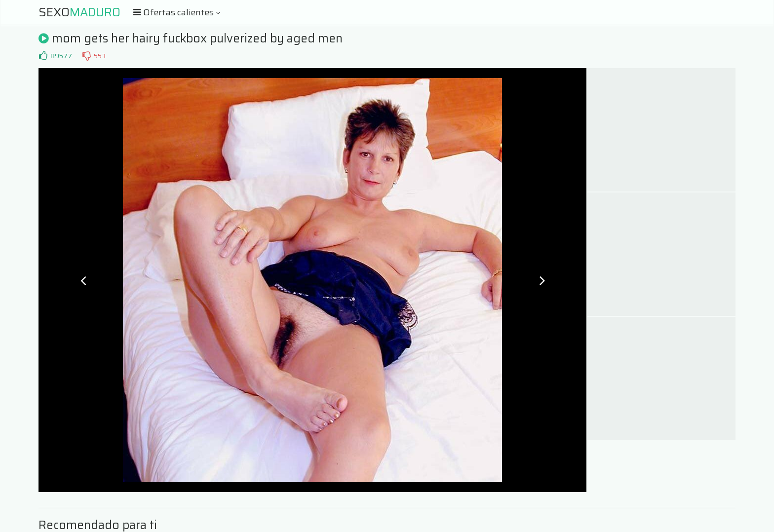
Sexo (79, 12)
